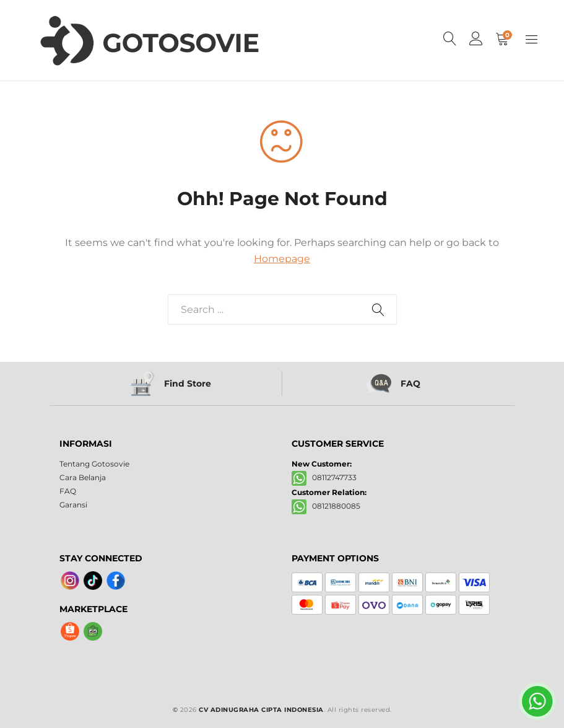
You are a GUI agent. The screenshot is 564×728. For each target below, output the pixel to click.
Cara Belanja (83, 477)
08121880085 (326, 506)
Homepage (282, 259)
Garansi (73, 505)
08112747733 (324, 477)
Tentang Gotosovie (94, 464)
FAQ (68, 491)
